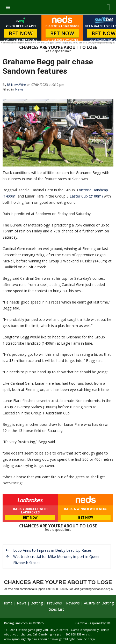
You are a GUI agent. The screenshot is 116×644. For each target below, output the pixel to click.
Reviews (73, 603)
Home (8, 603)
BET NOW (21, 33)
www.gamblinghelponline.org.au (74, 639)
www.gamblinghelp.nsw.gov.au (26, 639)
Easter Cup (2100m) (86, 196)
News (19, 89)
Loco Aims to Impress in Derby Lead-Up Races (52, 550)
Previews (54, 603)
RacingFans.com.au (18, 623)
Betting (37, 603)
